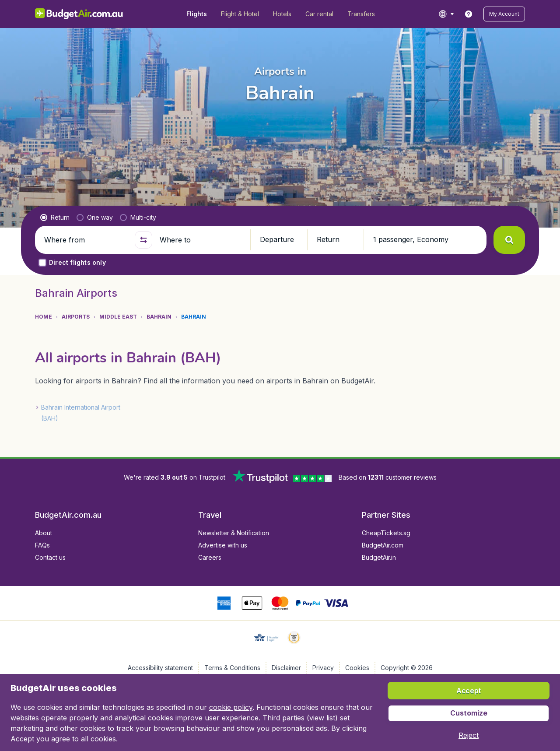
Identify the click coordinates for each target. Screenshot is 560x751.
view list (322, 718)
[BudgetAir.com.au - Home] (79, 14)
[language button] (446, 14)
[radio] (55, 218)
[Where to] (201, 240)
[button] (504, 14)
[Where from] (86, 240)
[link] (469, 14)
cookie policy (231, 707)
